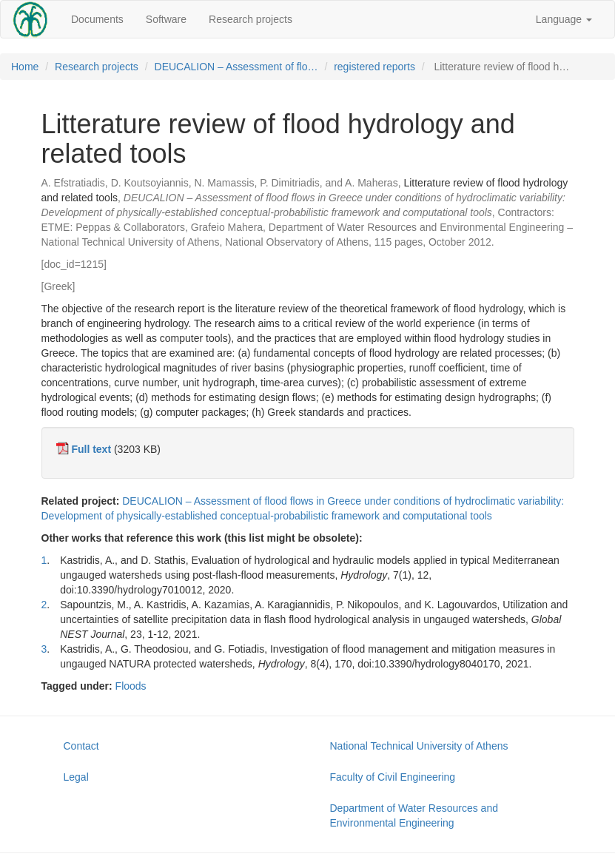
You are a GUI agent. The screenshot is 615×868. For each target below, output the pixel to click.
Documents (97, 19)
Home (25, 67)
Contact (81, 746)
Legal (76, 777)
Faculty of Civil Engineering (393, 777)
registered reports (374, 67)
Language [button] (564, 19)
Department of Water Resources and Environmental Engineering (414, 815)
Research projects (251, 19)
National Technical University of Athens (419, 746)
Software (166, 19)
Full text (91, 449)
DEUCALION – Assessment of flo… (236, 67)
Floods (131, 686)
